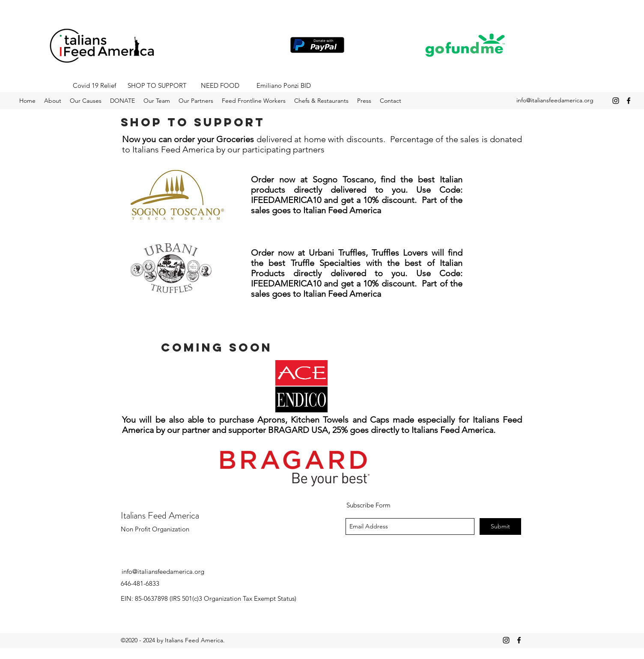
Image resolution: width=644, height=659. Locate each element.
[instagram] (616, 101)
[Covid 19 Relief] (94, 86)
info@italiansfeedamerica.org (555, 100)
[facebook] (629, 101)
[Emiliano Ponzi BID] (283, 86)
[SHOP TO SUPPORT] (157, 86)
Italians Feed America (160, 515)
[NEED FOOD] (220, 86)
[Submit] (500, 526)
